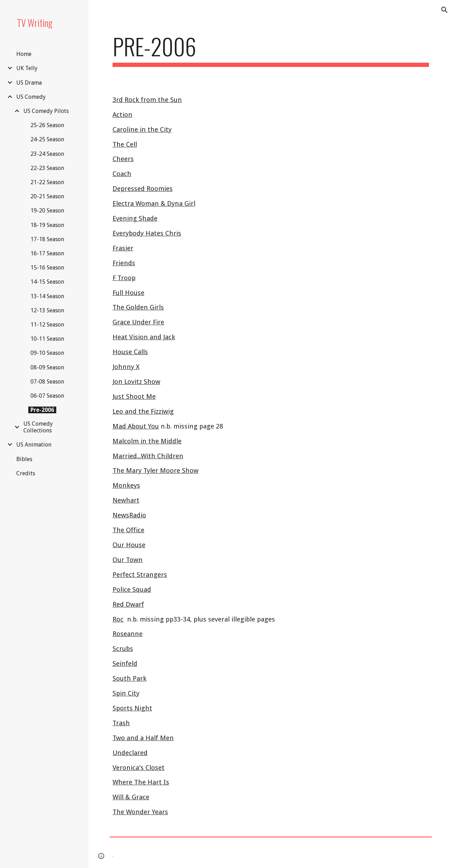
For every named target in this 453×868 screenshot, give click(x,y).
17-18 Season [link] (47, 239)
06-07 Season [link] (47, 396)
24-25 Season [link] (47, 139)
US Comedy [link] (31, 97)
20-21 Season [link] (47, 196)
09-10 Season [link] (47, 353)
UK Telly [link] (27, 68)
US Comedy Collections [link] (38, 427)
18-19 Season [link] (47, 225)
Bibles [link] (24, 459)
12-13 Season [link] (47, 310)
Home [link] (24, 54)
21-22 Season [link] (47, 182)
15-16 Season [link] (47, 268)
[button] (445, 10)
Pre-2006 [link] (42, 410)
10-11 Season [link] (47, 339)
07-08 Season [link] (47, 382)
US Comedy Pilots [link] (46, 111)
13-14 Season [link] (47, 296)
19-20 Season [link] (47, 211)
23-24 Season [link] (47, 154)
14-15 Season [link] (47, 282)
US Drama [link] (29, 83)
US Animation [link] (34, 445)
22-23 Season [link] (47, 168)
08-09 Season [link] (47, 367)
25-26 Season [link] (47, 125)
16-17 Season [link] (47, 253)
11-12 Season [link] (47, 325)
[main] (271, 50)
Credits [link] (26, 473)
